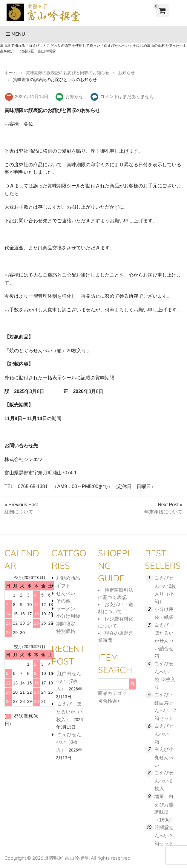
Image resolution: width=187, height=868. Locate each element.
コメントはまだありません (127, 96)
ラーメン (66, 609)
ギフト (63, 586)
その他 (63, 601)
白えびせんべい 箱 (164, 734)
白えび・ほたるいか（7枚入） (69, 712)
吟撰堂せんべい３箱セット (164, 835)
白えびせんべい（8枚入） (69, 742)
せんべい (66, 593)
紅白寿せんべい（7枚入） (69, 681)
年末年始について (163, 512)
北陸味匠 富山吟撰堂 (67, 858)
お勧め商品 (68, 578)
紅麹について (19, 512)
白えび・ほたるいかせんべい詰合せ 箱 (166, 640)
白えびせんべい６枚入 (164, 781)
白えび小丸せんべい (164, 757)
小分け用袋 (68, 616)
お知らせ (74, 96)
